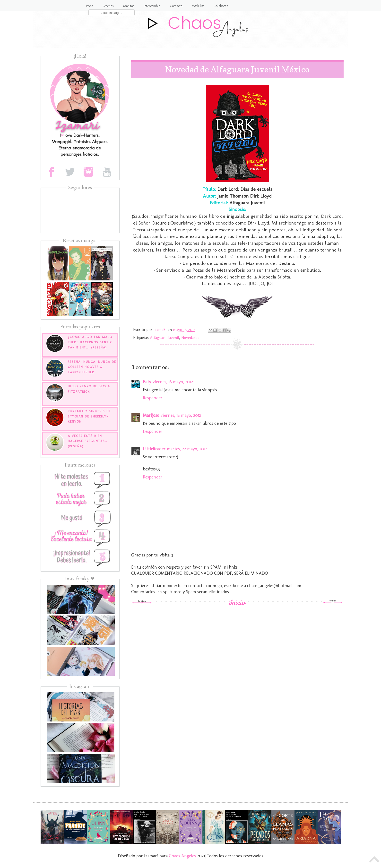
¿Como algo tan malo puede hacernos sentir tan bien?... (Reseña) (90, 342)
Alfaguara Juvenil (165, 338)
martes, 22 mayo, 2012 (187, 449)
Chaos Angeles (182, 856)
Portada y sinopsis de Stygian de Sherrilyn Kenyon (89, 416)
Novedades (190, 338)
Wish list (198, 6)
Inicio (90, 6)
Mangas (129, 6)
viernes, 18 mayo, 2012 (173, 382)
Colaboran (221, 6)
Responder (153, 398)
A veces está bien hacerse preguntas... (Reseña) (88, 441)
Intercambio (152, 6)
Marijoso (151, 415)
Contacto (176, 6)
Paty (147, 382)
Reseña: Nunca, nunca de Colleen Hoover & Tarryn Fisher (92, 367)
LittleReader (154, 449)
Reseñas (108, 6)
